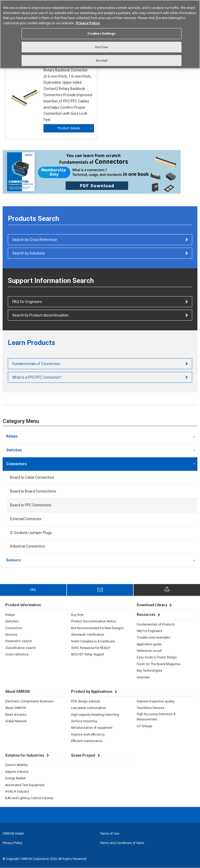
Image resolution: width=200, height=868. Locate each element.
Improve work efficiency (88, 735)
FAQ (33, 590)
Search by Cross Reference (35, 240)
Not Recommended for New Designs (97, 628)
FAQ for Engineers (27, 302)
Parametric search (19, 641)
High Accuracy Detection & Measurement (156, 717)
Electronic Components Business (29, 701)
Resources (146, 615)
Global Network (16, 721)
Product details (69, 128)
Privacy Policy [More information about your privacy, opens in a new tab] (88, 23)
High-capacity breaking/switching (95, 715)
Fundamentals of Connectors (36, 364)
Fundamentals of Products (156, 624)
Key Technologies (149, 671)
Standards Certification (88, 635)
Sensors (14, 560)
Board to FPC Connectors (31, 505)
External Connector (26, 519)
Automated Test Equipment (25, 785)
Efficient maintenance (87, 741)
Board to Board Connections (33, 491)
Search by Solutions (29, 253)
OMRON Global (13, 834)
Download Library (152, 605)
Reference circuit (149, 651)
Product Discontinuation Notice (94, 621)
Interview (143, 677)
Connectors (17, 464)
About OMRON (15, 708)
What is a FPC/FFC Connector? (37, 377)
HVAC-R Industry (17, 792)
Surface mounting (84, 721)
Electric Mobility (17, 765)
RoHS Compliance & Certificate (93, 641)
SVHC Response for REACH (91, 648)
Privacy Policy (12, 843)
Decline (102, 47)
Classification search (21, 648)
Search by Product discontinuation (40, 315)
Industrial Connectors (28, 546)
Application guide (149, 644)
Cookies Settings (101, 34)
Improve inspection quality (156, 701)
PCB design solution (86, 701)
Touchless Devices (151, 708)
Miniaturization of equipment (92, 728)
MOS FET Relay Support (88, 654)
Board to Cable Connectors (32, 477)
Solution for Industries (25, 755)
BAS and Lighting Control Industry (29, 798)
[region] (100, 34)
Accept (102, 60)
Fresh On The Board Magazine (159, 664)
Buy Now (77, 615)
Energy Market (15, 778)
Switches (14, 450)
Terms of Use (110, 834)
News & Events (16, 715)
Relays (12, 436)
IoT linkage (145, 726)
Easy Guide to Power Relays (157, 657)
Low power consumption (89, 708)
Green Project (83, 755)
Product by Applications (92, 691)
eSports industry (17, 772)
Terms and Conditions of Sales (122, 843)
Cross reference (17, 654)
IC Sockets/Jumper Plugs (31, 533)
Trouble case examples (154, 638)
